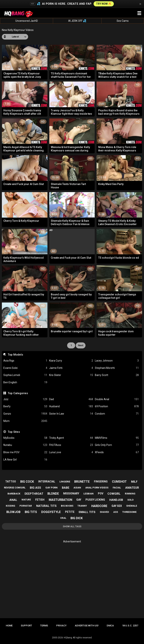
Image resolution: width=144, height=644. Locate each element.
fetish (40, 500)
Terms (44, 626)
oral (63, 518)
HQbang (68, 638)
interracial (47, 482)
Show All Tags (72, 526)
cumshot (119, 482)
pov (101, 493)
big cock (27, 482)
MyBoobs (25, 438)
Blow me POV (25, 452)
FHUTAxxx (71, 445)
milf (134, 482)
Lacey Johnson (117, 361)
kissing (10, 506)
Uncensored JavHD (27, 21)
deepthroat (34, 494)
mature (26, 500)
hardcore (99, 506)
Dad (71, 399)
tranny (82, 506)
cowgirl (114, 494)
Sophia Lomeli (25, 375)
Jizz (25, 399)
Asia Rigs (25, 361)
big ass (35, 488)
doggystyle (51, 512)
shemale (132, 506)
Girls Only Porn (117, 445)
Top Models (15, 355)
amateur (132, 488)
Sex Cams (123, 21)
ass (116, 512)
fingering (101, 482)
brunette (82, 482)
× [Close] (140, 4)
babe (66, 488)
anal (13, 500)
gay (79, 500)
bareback (14, 494)
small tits (87, 512)
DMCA (110, 626)
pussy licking (95, 500)
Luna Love (71, 452)
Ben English (25, 382)
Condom (117, 414)
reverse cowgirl (15, 488)
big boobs (67, 506)
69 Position (117, 406)
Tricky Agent (71, 438)
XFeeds (117, 452)
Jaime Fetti (71, 368)
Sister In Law (71, 414)
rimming (130, 494)
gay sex (117, 506)
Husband (71, 406)
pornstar (26, 506)
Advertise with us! (87, 626)
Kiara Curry (71, 361)
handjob (116, 500)
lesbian (88, 494)
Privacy (61, 626)
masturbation (60, 500)
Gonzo (25, 414)
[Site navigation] (139, 13)
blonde (53, 494)
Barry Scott (117, 375)
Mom (25, 421)
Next (81, 345)
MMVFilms (117, 438)
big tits (31, 512)
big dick (77, 518)
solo (130, 500)
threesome (129, 512)
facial (117, 488)
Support (26, 626)
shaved (104, 512)
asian (77, 488)
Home (9, 626)
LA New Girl (25, 460)
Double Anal (117, 399)
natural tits (46, 506)
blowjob (13, 512)
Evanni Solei (25, 368)
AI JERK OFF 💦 (77, 21)
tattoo (11, 482)
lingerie (65, 482)
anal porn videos (97, 488)
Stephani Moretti (117, 368)
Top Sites (14, 432)
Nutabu (25, 445)
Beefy (25, 406)
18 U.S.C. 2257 (130, 626)
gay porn (51, 488)
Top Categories (18, 393)
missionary (71, 493)
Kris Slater (71, 375)
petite (70, 512)
